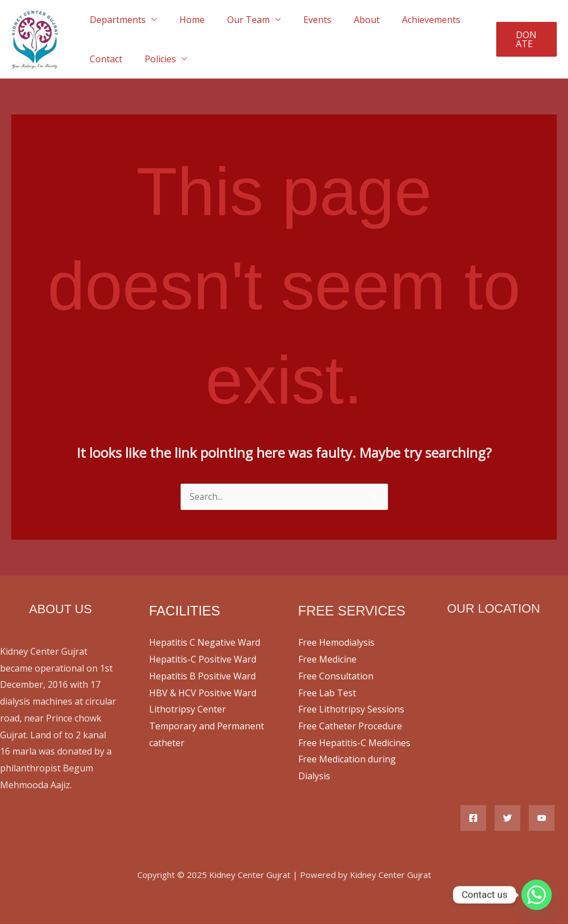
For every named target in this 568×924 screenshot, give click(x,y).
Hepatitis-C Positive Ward (203, 660)
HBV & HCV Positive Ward (203, 693)
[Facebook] (473, 819)
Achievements (407, 20)
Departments (116, 20)
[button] (525, 39)
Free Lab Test (327, 693)
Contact (104, 59)
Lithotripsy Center (188, 710)
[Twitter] (507, 819)
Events (302, 20)
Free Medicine (327, 660)
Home (185, 20)
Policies (154, 59)
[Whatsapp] (537, 895)
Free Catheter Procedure (350, 727)
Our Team (237, 20)
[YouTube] (542, 819)
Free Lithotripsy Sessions (351, 710)
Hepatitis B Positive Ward (202, 677)
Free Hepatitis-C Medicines (354, 743)
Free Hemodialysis (336, 643)
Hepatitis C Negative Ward (205, 643)
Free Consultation (336, 677)
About (347, 20)
